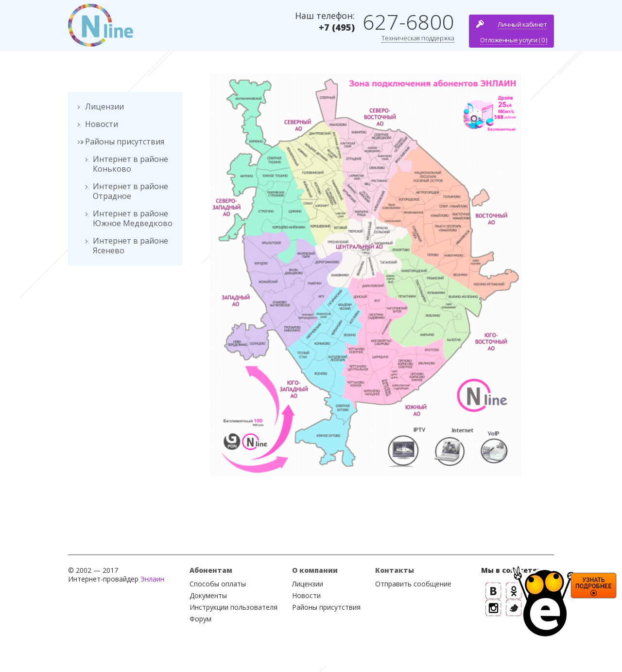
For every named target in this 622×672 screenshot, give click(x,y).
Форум (200, 619)
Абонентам (211, 570)
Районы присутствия (125, 141)
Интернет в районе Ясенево (130, 246)
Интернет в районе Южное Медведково (133, 218)
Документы (208, 595)
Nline (101, 25)
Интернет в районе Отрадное (130, 191)
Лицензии (104, 106)
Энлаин (152, 579)
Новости (102, 124)
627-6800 (408, 22)
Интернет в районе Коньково (130, 164)
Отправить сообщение (413, 584)
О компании (315, 570)
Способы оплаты (218, 584)
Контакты (395, 570)
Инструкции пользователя (233, 607)
